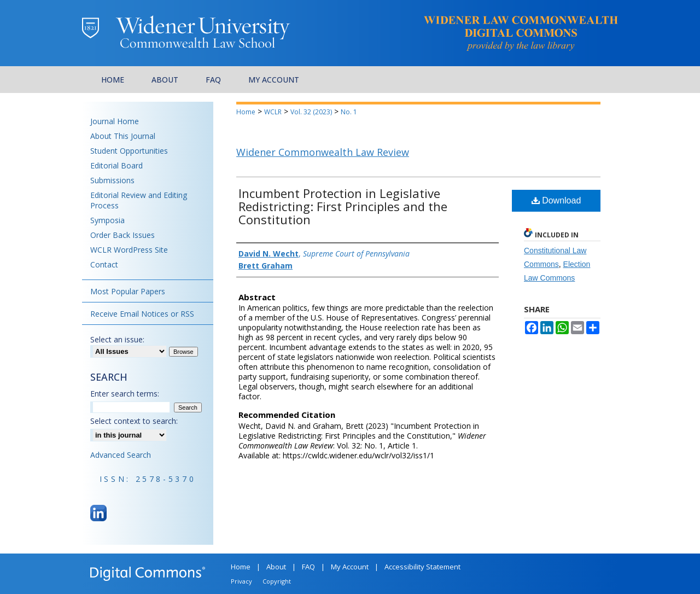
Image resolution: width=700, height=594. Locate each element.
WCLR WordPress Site (129, 250)
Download (556, 200)
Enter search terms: (125, 394)
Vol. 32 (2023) (311, 112)
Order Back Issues (122, 235)
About (276, 567)
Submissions (112, 180)
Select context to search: (134, 421)
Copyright (277, 581)
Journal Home (115, 121)
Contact (104, 264)
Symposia (107, 220)
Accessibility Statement (422, 567)
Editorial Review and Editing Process (139, 200)
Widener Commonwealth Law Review (323, 152)
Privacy (241, 581)
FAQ (308, 567)
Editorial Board (116, 165)
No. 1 (349, 112)
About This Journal (123, 136)
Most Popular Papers (128, 291)
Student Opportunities (129, 151)
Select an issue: (117, 339)
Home (246, 112)
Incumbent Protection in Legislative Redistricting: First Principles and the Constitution (343, 206)
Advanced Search (121, 455)
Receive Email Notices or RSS (142, 314)
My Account (350, 567)
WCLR (273, 112)
